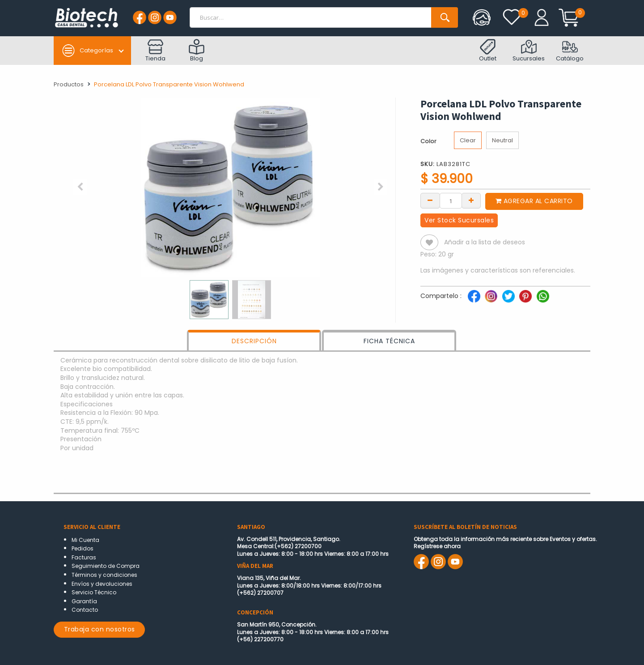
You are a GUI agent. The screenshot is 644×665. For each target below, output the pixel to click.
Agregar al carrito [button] (534, 201)
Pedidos (83, 548)
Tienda (155, 51)
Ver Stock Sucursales (459, 220)
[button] (80, 187)
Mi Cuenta (85, 540)
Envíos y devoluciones (102, 584)
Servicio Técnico (94, 592)
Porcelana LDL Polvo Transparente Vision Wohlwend (169, 84)
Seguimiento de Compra (106, 566)
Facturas (84, 557)
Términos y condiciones (104, 575)
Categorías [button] (87, 51)
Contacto (85, 610)
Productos (69, 84)
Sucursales (529, 51)
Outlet (488, 51)
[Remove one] (430, 200)
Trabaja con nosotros (100, 629)
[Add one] (471, 200)
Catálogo (570, 51)
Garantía (84, 601)
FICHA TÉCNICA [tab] (389, 341)
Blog (197, 51)
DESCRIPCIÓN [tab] (254, 341)
